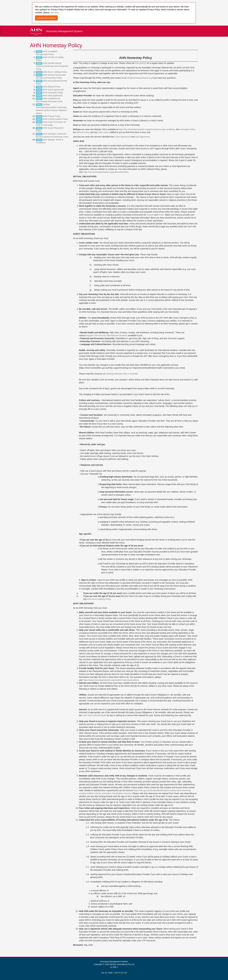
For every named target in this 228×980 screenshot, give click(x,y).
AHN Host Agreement (53, 96)
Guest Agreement (122, 137)
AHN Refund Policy (52, 87)
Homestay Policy (187, 129)
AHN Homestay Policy (53, 93)
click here (54, 13)
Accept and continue (46, 18)
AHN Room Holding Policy (55, 72)
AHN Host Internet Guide (94, 715)
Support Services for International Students (107, 335)
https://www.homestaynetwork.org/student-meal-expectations (111, 680)
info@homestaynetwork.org (139, 78)
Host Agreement (142, 137)
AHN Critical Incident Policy (55, 119)
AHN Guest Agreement (53, 90)
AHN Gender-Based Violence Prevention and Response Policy (52, 66)
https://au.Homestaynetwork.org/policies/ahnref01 (106, 172)
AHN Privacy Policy (52, 116)
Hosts (161, 215)
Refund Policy (83, 132)
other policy (104, 132)
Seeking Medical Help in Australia (122, 374)
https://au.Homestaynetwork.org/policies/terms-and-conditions (147, 129)
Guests (150, 215)
